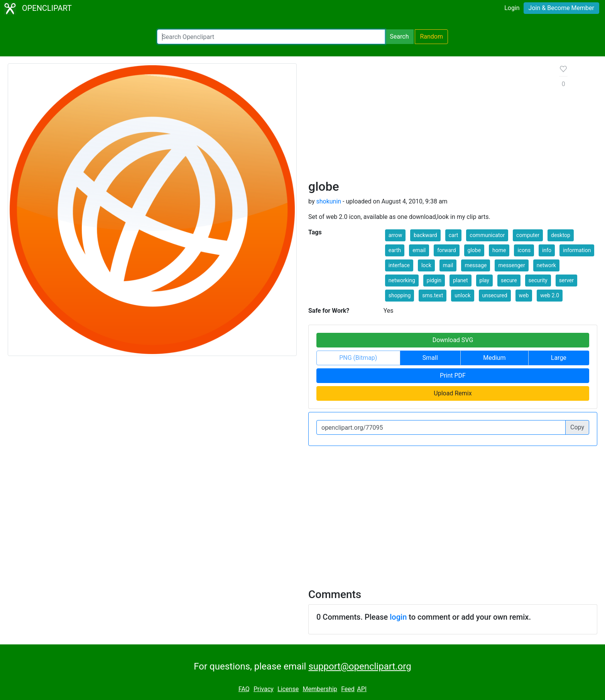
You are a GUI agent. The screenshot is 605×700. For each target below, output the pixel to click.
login (398, 617)
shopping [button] (400, 295)
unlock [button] (462, 295)
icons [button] (524, 250)
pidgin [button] (434, 280)
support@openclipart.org (360, 666)
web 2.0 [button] (550, 295)
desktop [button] (561, 235)
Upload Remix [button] (453, 393)
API (362, 689)
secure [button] (509, 280)
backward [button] (425, 235)
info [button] (547, 250)
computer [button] (528, 235)
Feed (348, 689)
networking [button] (402, 280)
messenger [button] (511, 265)
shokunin (329, 201)
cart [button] (454, 235)
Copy (577, 427)
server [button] (566, 280)
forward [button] (446, 250)
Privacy (264, 689)
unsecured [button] (495, 295)
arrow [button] (395, 235)
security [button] (538, 280)
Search (399, 36)
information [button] (577, 250)
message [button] (476, 265)
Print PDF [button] (453, 375)
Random (431, 36)
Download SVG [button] (453, 340)
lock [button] (426, 265)
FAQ (244, 689)
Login (512, 8)
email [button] (419, 250)
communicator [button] (487, 235)
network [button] (546, 265)
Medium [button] (494, 358)
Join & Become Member (561, 8)
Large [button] (559, 358)
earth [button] (395, 250)
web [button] (524, 295)
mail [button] (448, 265)
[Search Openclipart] (271, 37)
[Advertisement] (428, 121)
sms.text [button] (433, 295)
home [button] (499, 250)
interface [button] (399, 265)
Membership (320, 689)
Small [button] (430, 358)
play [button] (484, 280)
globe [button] (474, 250)
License (288, 689)
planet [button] (461, 280)
